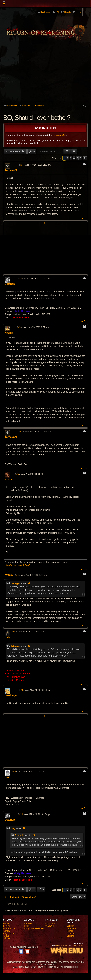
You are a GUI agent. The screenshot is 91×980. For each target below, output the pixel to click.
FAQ (58, 12)
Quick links (45, 12)
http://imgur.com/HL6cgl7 (18, 565)
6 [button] (80, 158)
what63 (9, 575)
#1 (21, 165)
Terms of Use (59, 135)
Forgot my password (34, 928)
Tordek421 (11, 170)
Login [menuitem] (78, 12)
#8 (22, 690)
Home (6, 923)
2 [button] (68, 158)
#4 (21, 432)
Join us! (7, 938)
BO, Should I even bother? (37, 118)
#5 (17, 474)
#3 (19, 327)
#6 (17, 575)
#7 (14, 632)
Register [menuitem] (68, 12)
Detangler (11, 284)
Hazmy (9, 333)
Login (27, 926)
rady (7, 637)
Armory (7, 931)
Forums (7, 926)
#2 (20, 279)
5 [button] (77, 158)
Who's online (9, 928)
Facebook (71, 928)
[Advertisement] (45, 76)
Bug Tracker (9, 933)
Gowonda (50, 923)
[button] (85, 158)
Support (70, 926)
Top (85, 219)
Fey (7, 777)
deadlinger (11, 695)
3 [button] (71, 158)
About (6, 936)
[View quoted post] (29, 584)
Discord (70, 936)
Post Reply (14, 151)
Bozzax (9, 479)
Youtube (71, 933)
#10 (21, 814)
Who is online (18, 904)
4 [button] (74, 158)
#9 (14, 772)
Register (28, 923)
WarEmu (50, 926)
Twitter (70, 931)
